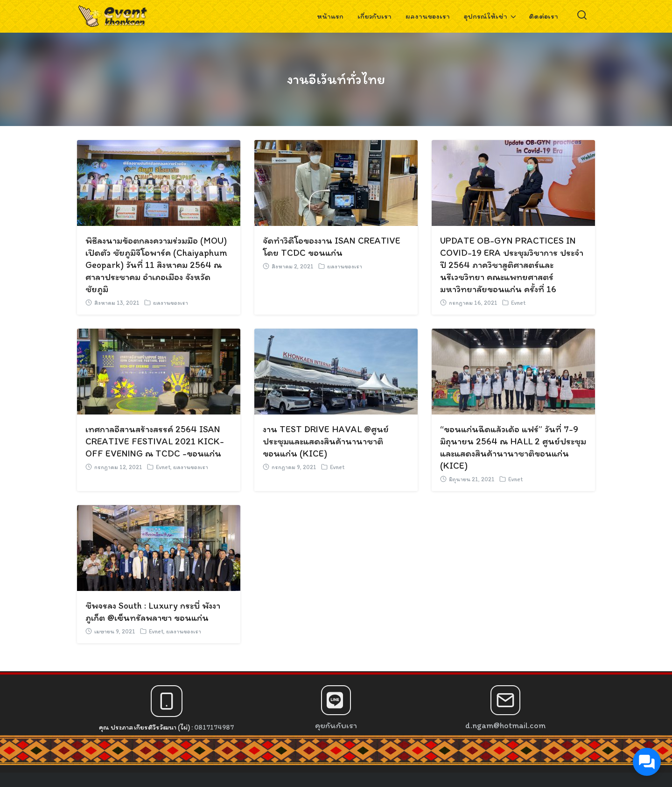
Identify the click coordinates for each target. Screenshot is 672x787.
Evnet (518, 303)
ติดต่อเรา (543, 16)
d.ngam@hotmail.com (505, 725)
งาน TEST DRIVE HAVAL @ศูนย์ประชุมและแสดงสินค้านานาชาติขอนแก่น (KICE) (326, 441)
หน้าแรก (330, 16)
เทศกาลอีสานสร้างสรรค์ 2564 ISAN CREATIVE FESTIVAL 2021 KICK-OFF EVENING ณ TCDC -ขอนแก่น (155, 441)
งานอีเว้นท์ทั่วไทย (336, 79)
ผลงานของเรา (428, 16)
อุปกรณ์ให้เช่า (486, 16)
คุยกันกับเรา (336, 725)
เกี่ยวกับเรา (374, 16)
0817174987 (214, 727)
